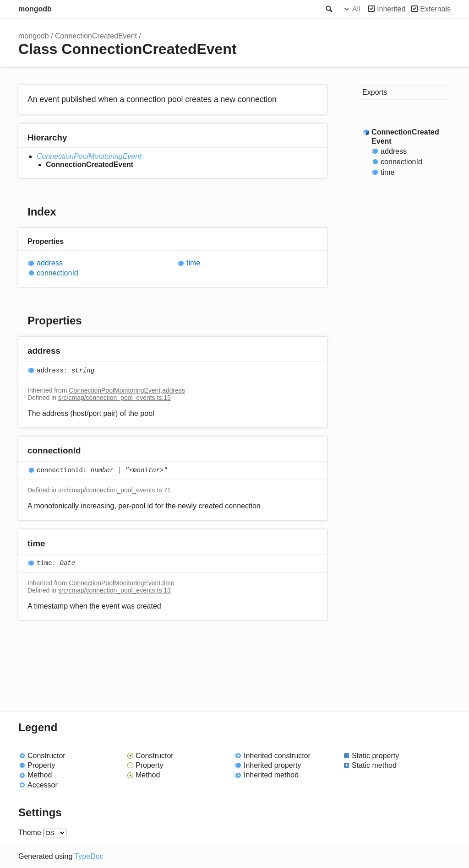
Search (328, 9)
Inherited (391, 9)
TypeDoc (89, 856)
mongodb (35, 9)
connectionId (57, 273)
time (193, 263)
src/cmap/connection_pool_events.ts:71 (115, 490)
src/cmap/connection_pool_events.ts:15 (115, 398)
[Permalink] (69, 351)
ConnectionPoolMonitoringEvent (89, 156)
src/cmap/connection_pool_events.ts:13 (115, 590)
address (50, 263)
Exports (375, 92)
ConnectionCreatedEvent (96, 36)
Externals (435, 9)
